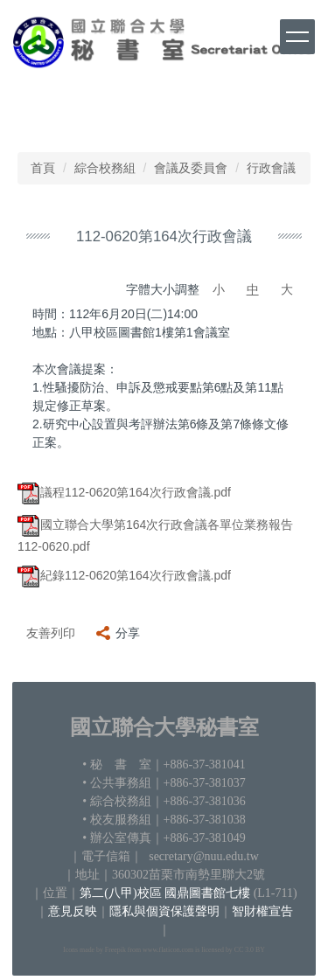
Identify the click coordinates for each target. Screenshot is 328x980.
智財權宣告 (262, 911)
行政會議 (271, 168)
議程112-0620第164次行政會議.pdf (124, 492)
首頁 (43, 168)
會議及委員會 (191, 168)
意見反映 (73, 911)
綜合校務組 (105, 168)
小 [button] (219, 289)
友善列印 (51, 633)
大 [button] (287, 289)
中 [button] (253, 289)
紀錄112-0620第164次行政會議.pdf (124, 575)
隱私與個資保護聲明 (164, 911)
